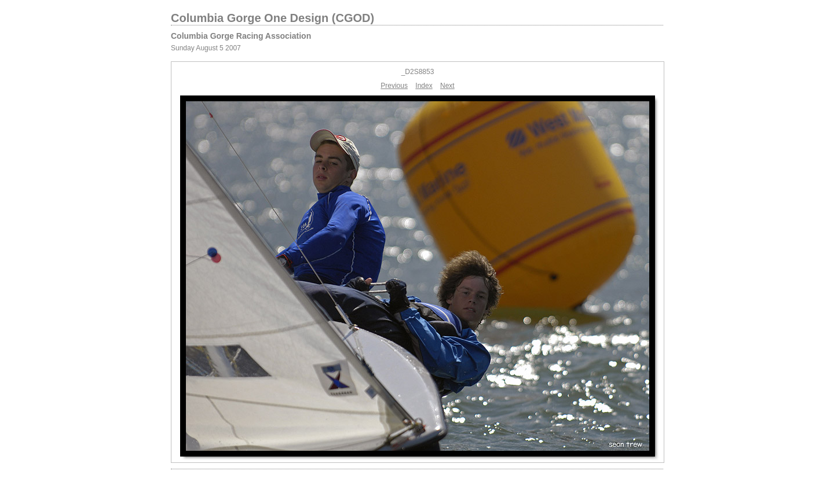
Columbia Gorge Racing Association (241, 36)
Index (424, 86)
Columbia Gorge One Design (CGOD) (272, 18)
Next (447, 86)
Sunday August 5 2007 (206, 48)
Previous (394, 86)
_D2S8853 (418, 72)
